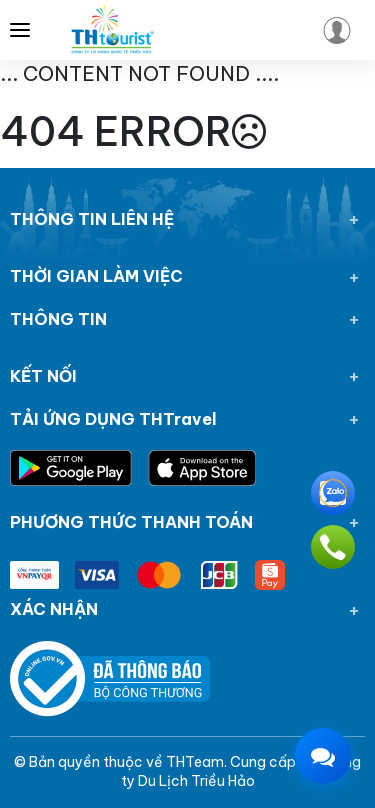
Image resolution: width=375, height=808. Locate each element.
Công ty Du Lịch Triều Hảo (241, 772)
